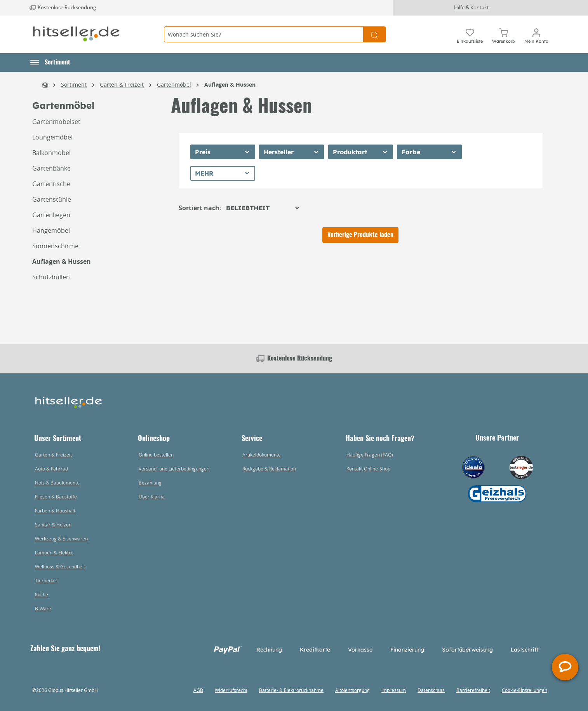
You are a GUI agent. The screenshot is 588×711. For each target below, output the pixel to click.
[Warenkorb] (504, 35)
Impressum (394, 690)
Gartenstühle (52, 199)
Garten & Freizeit (53, 455)
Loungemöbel (52, 137)
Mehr (204, 173)
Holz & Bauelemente (57, 483)
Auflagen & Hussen (62, 261)
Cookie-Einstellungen (525, 690)
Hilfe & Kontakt (471, 7)
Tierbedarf (46, 580)
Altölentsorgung (352, 690)
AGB (198, 690)
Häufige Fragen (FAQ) (370, 455)
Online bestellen (156, 455)
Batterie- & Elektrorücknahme (291, 690)
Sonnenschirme (55, 246)
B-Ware (43, 608)
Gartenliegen (51, 215)
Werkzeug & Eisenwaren (61, 538)
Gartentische (51, 184)
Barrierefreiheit (473, 690)
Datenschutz (431, 690)
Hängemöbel (51, 230)
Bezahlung (150, 483)
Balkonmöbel (51, 153)
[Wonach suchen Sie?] (264, 34)
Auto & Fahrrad (51, 469)
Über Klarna (152, 497)
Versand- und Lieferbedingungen (174, 469)
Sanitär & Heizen (53, 525)
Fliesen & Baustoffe (56, 497)
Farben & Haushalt (55, 511)
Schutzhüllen (51, 277)
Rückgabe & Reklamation (269, 469)
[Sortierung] (262, 208)
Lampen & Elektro (54, 552)
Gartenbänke (51, 168)
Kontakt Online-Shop (368, 469)
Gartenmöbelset (56, 122)
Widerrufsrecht (231, 690)
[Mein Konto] (536, 35)
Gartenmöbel (63, 105)
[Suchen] (375, 34)
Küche (42, 594)
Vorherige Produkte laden (360, 235)
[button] (50, 63)
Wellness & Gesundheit (60, 566)
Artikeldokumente (262, 455)
